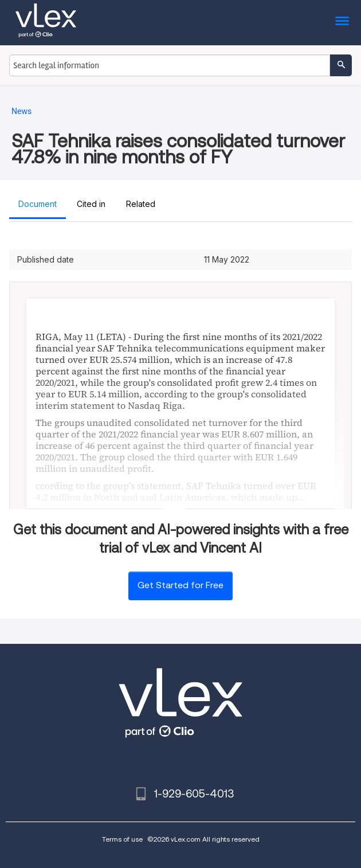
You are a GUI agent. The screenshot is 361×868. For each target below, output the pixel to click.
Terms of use (122, 839)
